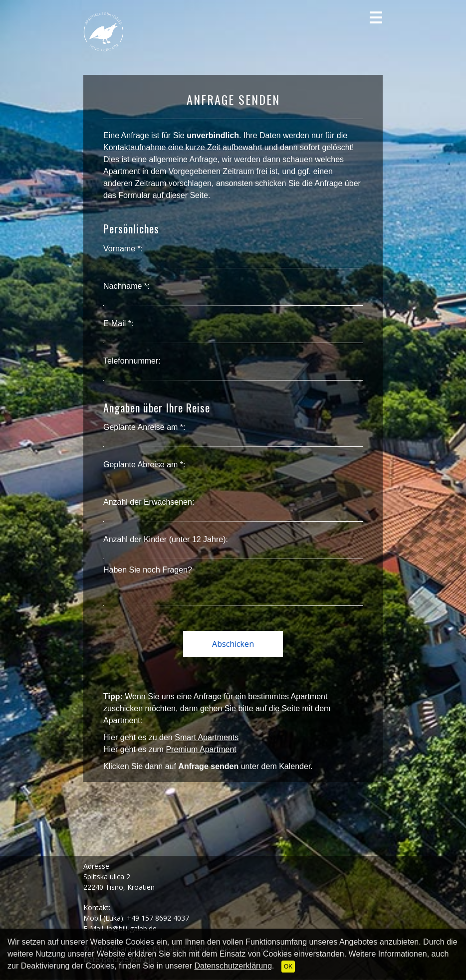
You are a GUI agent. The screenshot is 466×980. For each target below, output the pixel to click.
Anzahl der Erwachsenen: (149, 502)
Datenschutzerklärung (233, 966)
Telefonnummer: (132, 361)
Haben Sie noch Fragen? (148, 570)
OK (288, 967)
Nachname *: (126, 286)
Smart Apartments (207, 737)
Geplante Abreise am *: (144, 465)
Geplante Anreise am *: (144, 427)
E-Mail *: (118, 323)
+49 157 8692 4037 (158, 918)
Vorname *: (123, 249)
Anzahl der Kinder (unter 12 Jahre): (166, 539)
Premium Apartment (201, 749)
